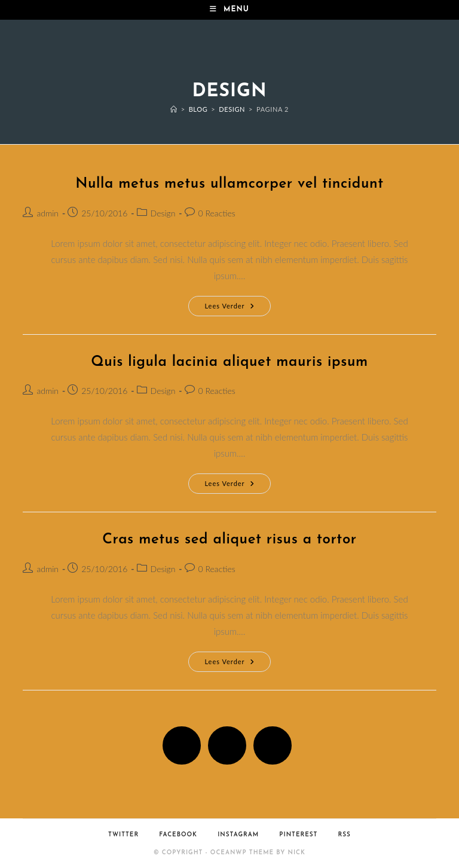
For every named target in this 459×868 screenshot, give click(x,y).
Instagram (238, 835)
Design (163, 213)
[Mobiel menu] (229, 10)
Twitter (123, 835)
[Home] (174, 109)
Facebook (178, 835)
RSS (345, 835)
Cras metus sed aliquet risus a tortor (229, 540)
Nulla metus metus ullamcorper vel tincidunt (229, 184)
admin (48, 213)
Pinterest (298, 835)
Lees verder (237, 308)
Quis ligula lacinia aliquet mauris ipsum (229, 362)
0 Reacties (217, 213)
